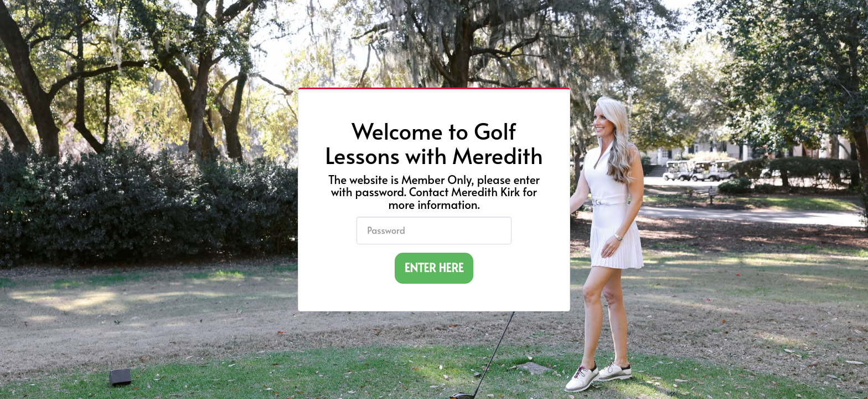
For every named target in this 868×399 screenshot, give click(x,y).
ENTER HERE (434, 267)
